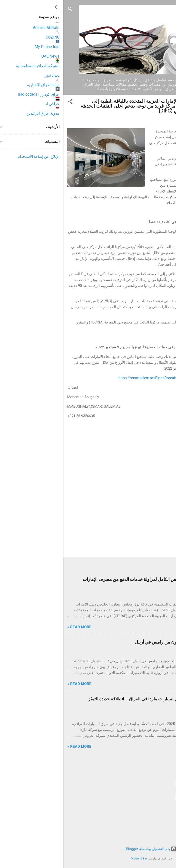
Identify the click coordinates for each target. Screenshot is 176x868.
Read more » (16, 627)
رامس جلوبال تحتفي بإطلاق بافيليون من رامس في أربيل (122, 642)
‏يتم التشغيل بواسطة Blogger (88, 849)
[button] (7, 102)
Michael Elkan (76, 859)
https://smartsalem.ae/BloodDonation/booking (92, 378)
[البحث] (7, 10)
